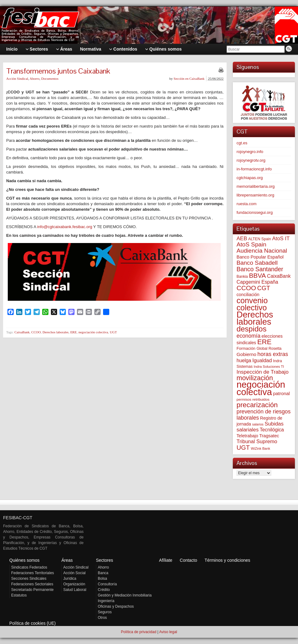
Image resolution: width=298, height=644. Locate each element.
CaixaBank (22, 332)
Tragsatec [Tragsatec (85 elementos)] (269, 436)
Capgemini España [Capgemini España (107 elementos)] (257, 282)
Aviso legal (168, 632)
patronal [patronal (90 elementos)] (282, 393)
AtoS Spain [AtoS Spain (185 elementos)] (251, 244)
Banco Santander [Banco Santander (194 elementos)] (260, 269)
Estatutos (19, 595)
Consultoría (107, 584)
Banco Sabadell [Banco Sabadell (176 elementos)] (257, 263)
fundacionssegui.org (255, 212)
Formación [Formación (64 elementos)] (246, 348)
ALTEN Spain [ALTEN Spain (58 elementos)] (260, 239)
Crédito (104, 590)
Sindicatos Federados (29, 567)
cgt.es (242, 143)
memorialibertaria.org (256, 186)
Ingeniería (106, 601)
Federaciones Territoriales (33, 573)
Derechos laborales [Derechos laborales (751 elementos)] (255, 318)
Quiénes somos (24, 560)
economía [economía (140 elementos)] (248, 336)
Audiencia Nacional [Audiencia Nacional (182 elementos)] (262, 251)
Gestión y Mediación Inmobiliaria (125, 595)
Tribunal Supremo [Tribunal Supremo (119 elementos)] (257, 441)
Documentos (50, 79)
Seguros (105, 612)
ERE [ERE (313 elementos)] (264, 342)
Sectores (104, 560)
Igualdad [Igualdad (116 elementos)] (262, 360)
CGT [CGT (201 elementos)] (264, 288)
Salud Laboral (75, 590)
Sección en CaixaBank (189, 79)
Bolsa (102, 579)
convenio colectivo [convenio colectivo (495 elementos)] (252, 304)
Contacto (188, 560)
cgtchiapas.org (250, 178)
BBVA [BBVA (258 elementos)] (257, 275)
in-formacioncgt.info (254, 169)
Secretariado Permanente (32, 590)
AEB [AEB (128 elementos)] (242, 239)
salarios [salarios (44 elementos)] (258, 424)
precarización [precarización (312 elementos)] (257, 405)
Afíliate (166, 560)
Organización (74, 584)
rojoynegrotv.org (251, 160)
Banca (103, 573)
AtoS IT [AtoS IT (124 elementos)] (281, 239)
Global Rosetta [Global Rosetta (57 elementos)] (269, 349)
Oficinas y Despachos (116, 606)
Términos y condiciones (227, 560)
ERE (73, 332)
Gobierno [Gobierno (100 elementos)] (246, 354)
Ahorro (34, 79)
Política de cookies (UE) (32, 623)
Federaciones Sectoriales (32, 584)
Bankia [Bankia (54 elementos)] (242, 277)
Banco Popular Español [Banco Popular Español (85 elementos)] (260, 257)
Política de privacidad (138, 632)
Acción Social (74, 573)
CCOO (36, 332)
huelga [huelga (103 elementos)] (244, 360)
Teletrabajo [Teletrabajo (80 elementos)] (247, 436)
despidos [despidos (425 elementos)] (252, 329)
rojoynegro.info (250, 152)
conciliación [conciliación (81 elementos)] (248, 295)
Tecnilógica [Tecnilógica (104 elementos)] (272, 430)
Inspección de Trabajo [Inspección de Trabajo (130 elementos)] (262, 372)
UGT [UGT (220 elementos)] (243, 448)
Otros (102, 618)
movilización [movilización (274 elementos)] (255, 378)
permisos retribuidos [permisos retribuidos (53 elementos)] (253, 399)
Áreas (67, 560)
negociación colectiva (93, 332)
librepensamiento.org (255, 195)
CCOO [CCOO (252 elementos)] (246, 288)
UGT (113, 332)
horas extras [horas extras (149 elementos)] (273, 354)
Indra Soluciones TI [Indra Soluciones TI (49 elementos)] (269, 367)
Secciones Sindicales (29, 579)
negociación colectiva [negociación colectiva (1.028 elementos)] (261, 388)
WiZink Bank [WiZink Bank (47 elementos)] (260, 448)
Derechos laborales (56, 332)
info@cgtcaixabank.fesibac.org (65, 227)
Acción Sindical (17, 79)
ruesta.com (246, 204)
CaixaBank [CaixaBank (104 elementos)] (279, 276)
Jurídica (70, 579)
